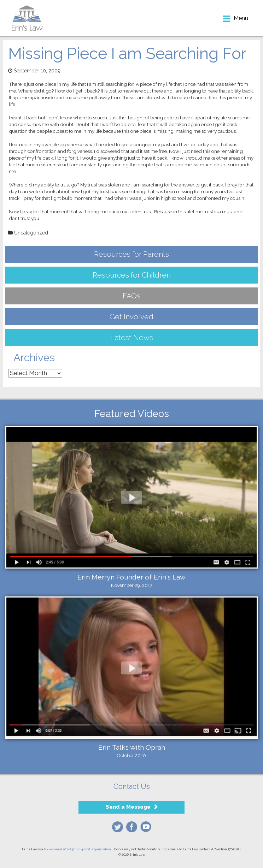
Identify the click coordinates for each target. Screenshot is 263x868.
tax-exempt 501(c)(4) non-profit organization (77, 849)
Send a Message (128, 807)
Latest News (132, 337)
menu (241, 18)
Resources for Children (132, 275)
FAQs (131, 296)
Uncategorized (31, 233)
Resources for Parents (131, 254)
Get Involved (131, 317)
